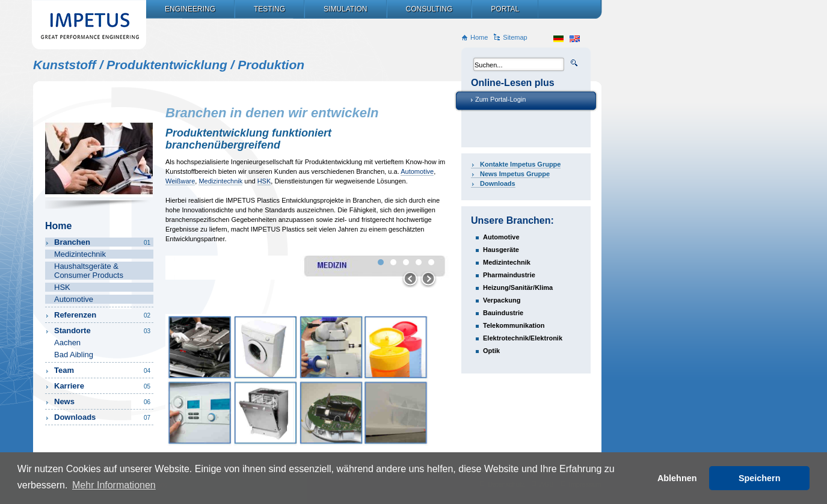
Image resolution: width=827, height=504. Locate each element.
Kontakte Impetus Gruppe (520, 164)
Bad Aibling (74, 355)
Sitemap (515, 37)
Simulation (345, 9)
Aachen (67, 343)
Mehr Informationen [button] (114, 485)
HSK (264, 181)
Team (103, 370)
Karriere (103, 386)
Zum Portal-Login (500, 99)
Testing (269, 9)
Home (479, 37)
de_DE (558, 39)
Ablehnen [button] (677, 478)
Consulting (429, 9)
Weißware (180, 181)
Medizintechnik (220, 181)
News (103, 401)
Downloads (498, 183)
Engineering (190, 9)
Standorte (103, 330)
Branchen (103, 242)
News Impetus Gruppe (515, 174)
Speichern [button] (760, 478)
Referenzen (103, 315)
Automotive (417, 171)
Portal (505, 9)
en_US (575, 39)
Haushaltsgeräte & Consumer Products (89, 271)
